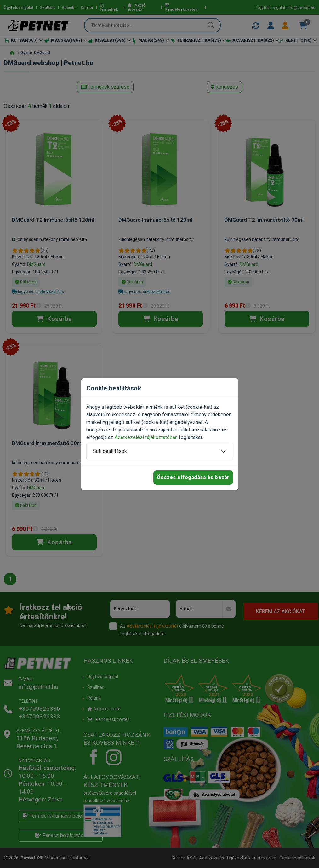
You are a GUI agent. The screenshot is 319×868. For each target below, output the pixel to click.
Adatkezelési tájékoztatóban (146, 437)
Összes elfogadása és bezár (193, 477)
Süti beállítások (110, 451)
